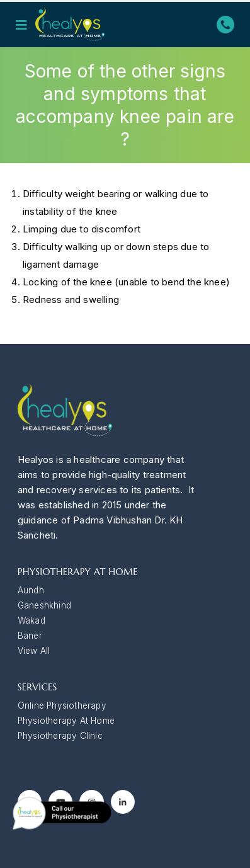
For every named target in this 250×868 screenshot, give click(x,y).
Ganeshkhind (44, 605)
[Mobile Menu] (25, 25)
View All (34, 651)
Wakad (31, 620)
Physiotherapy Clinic (60, 736)
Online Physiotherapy (62, 705)
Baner (30, 636)
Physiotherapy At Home (66, 721)
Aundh (31, 590)
